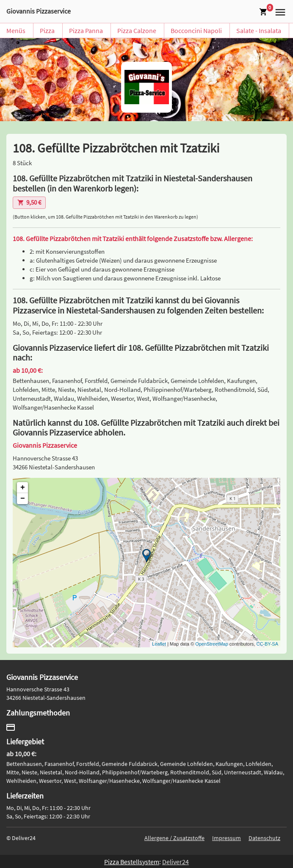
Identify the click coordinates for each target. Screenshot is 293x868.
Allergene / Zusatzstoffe (174, 838)
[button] (279, 11)
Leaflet (159, 644)
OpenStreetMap (212, 644)
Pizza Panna (86, 31)
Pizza (47, 31)
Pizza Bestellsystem (132, 862)
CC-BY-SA (267, 644)
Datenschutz (264, 838)
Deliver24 (176, 862)
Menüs (16, 31)
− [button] (23, 499)
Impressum (227, 838)
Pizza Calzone (137, 31)
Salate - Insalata (259, 31)
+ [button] (23, 488)
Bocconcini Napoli (196, 31)
